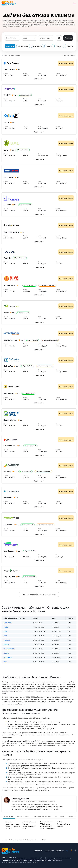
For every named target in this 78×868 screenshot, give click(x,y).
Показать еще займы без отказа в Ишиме (39, 594)
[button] (39, 79)
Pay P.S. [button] (6, 653)
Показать (68, 38)
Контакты (60, 851)
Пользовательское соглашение (28, 862)
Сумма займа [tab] (72, 816)
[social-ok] (71, 851)
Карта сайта (49, 851)
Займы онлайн (16, 840)
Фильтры (59, 38)
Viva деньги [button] (8, 657)
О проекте (38, 851)
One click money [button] (9, 649)
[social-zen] (75, 851)
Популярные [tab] (9, 816)
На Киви (49, 46)
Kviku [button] (5, 631)
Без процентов (23, 46)
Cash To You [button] (8, 623)
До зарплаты (37, 46)
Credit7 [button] (6, 627)
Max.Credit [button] (7, 640)
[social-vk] (67, 851)
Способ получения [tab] (23, 816)
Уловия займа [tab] (59, 816)
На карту (59, 46)
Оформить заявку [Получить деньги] (66, 63)
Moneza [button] (6, 644)
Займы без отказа (32, 840)
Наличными (71, 46)
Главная (4, 840)
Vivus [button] (5, 662)
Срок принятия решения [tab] (42, 816)
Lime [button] (5, 636)
